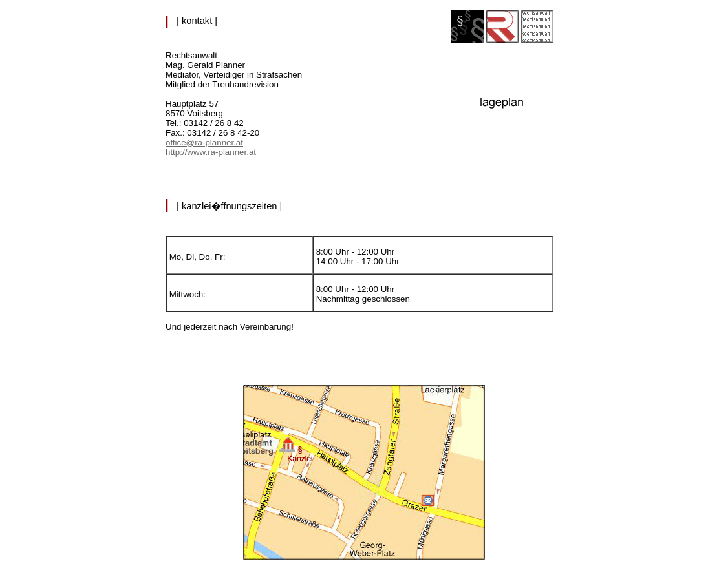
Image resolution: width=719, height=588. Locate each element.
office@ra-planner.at (204, 142)
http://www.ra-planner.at (211, 152)
